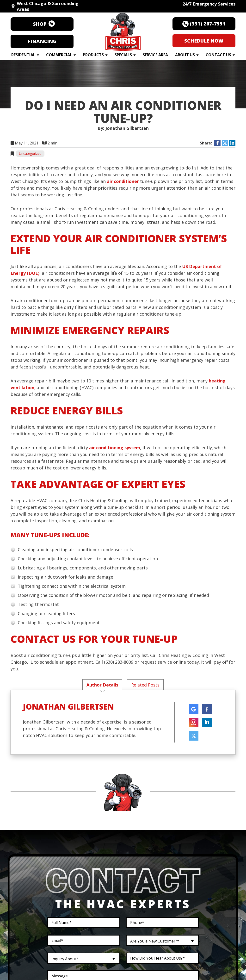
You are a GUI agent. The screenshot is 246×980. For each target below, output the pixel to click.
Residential (23, 55)
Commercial (59, 55)
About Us (185, 55)
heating (217, 381)
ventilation (22, 387)
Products (93, 55)
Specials (123, 55)
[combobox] (162, 941)
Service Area (155, 55)
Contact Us (218, 55)
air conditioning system (115, 448)
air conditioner (123, 181)
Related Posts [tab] (145, 685)
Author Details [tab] (102, 685)
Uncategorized (30, 153)
